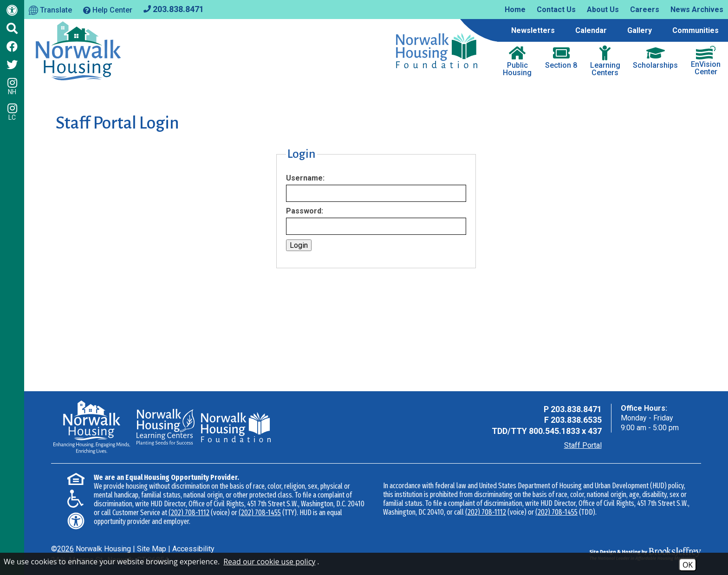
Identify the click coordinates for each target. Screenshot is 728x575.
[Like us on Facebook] (12, 46)
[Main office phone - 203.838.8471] (174, 9)
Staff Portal (583, 445)
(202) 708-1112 (189, 513)
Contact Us (556, 10)
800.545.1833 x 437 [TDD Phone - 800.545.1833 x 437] (565, 431)
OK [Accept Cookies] (688, 565)
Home (515, 10)
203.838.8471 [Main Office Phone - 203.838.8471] (576, 409)
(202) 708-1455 (260, 513)
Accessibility (193, 549)
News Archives (697, 10)
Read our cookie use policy (269, 562)
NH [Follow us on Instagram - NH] (12, 86)
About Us (603, 10)
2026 (65, 549)
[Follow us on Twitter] (12, 65)
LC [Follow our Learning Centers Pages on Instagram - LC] (12, 112)
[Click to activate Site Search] (12, 28)
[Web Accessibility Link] (12, 12)
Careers (645, 10)
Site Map (152, 549)
